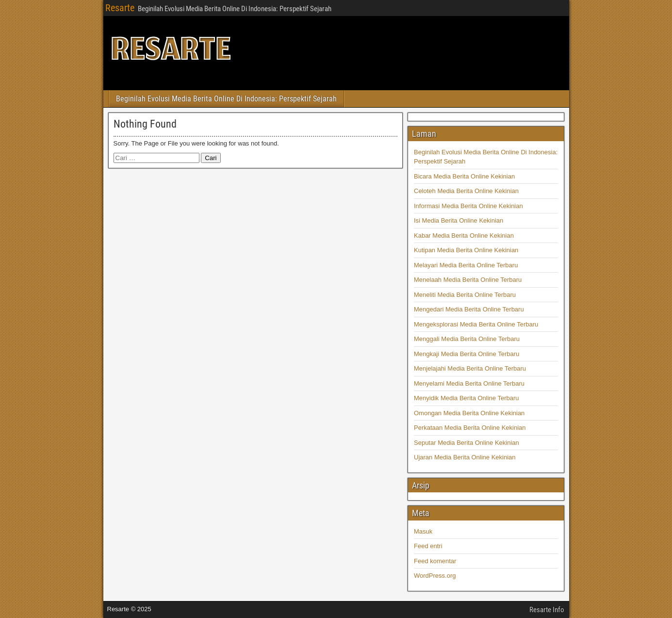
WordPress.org (435, 576)
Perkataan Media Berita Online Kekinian (470, 428)
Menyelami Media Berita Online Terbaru (469, 383)
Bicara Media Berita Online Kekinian (464, 176)
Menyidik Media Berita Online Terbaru (467, 398)
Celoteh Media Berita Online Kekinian (466, 191)
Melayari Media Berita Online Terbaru (466, 265)
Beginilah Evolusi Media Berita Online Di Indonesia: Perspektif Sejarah (226, 99)
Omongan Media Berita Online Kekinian (469, 413)
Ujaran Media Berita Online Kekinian (465, 457)
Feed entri (428, 546)
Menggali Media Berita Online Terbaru (467, 339)
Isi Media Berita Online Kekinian (459, 220)
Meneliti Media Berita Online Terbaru (465, 295)
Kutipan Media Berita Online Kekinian (466, 250)
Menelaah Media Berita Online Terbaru (468, 280)
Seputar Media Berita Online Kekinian (467, 443)
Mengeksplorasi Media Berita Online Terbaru (476, 324)
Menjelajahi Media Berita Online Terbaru (470, 368)
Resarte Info (547, 610)
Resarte (120, 8)
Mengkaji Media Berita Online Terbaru (467, 354)
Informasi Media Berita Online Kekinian (468, 206)
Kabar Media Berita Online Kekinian (464, 236)
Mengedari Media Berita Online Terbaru (469, 309)
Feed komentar (435, 561)
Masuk (423, 531)
